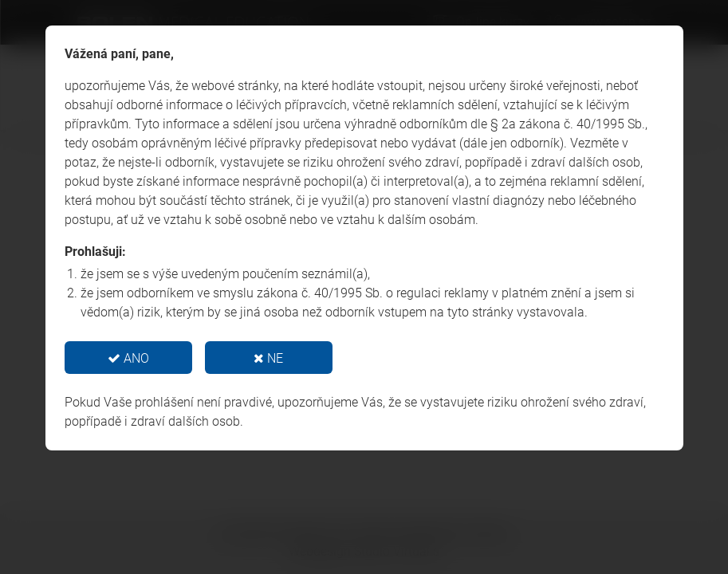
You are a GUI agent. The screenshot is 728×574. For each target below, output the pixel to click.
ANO (128, 358)
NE (268, 358)
